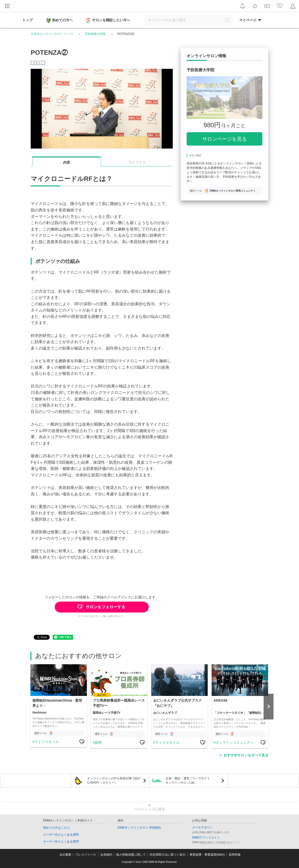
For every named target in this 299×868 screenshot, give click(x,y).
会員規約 (106, 855)
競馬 (98, 742)
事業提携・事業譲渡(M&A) (207, 855)
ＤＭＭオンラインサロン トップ (52, 34)
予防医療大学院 (95, 34)
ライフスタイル (47, 742)
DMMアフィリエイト (206, 838)
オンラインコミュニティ (235, 742)
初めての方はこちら (56, 828)
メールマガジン (202, 827)
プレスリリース (86, 855)
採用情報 (235, 855)
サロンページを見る (224, 139)
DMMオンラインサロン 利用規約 (139, 828)
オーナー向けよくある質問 (61, 842)
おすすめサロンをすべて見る (246, 755)
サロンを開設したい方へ (108, 21)
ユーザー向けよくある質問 (61, 835)
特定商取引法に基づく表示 (168, 855)
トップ (27, 20)
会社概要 (65, 855)
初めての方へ (60, 21)
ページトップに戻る (149, 809)
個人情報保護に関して (131, 855)
